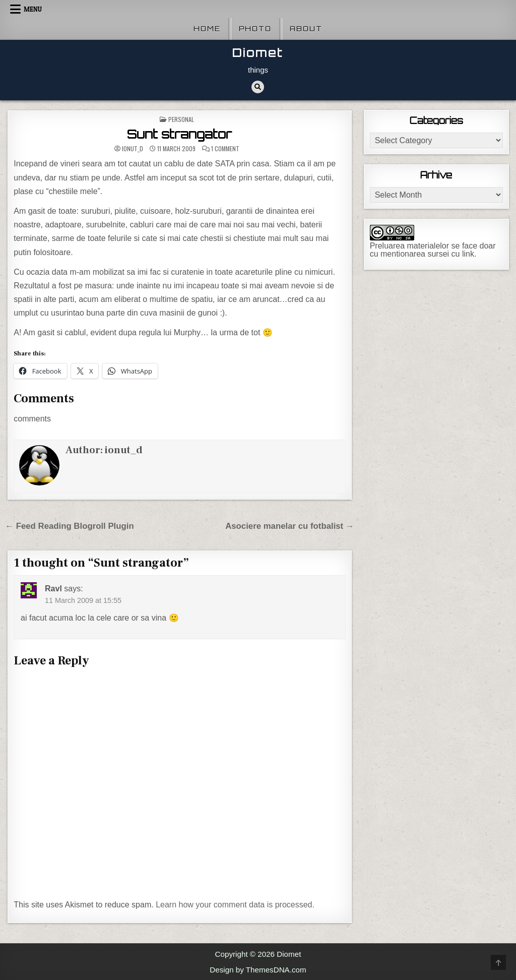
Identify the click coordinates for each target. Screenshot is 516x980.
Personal (181, 119)
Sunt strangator (179, 134)
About (306, 29)
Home (207, 29)
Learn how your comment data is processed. (235, 905)
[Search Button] (258, 87)
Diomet (258, 53)
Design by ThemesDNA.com (258, 970)
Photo (255, 29)
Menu (33, 9)
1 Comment (225, 149)
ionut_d (133, 149)
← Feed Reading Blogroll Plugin (69, 526)
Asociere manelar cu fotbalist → (290, 526)
